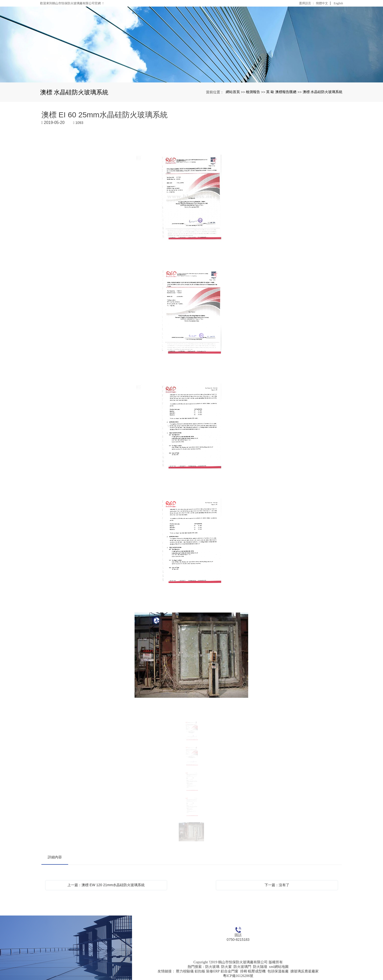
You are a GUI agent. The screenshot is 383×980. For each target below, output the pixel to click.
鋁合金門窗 (229, 971)
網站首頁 (233, 92)
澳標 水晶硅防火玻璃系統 (323, 92)
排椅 (244, 971)
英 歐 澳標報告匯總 (281, 92)
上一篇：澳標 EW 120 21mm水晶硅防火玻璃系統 (106, 885)
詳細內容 (55, 857)
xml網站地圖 (279, 967)
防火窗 (226, 967)
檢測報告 (253, 92)
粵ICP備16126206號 (238, 976)
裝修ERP (213, 971)
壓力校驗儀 (185, 971)
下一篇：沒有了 (277, 885)
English (338, 3)
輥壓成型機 (257, 971)
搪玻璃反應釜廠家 (304, 971)
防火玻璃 (212, 967)
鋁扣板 (200, 971)
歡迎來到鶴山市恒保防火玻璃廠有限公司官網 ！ (72, 3)
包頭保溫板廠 (278, 971)
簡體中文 (322, 3)
